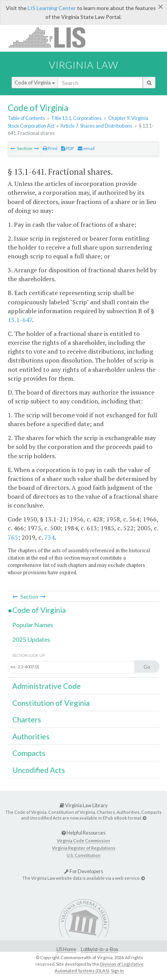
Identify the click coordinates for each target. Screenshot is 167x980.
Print (50, 148)
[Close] (161, 7)
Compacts (29, 753)
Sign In (117, 971)
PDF (68, 148)
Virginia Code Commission (83, 841)
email (86, 148)
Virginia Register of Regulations (84, 848)
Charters (27, 719)
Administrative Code (47, 686)
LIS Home (66, 949)
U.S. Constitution (83, 855)
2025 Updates (31, 639)
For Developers (84, 871)
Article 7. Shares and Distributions (96, 126)
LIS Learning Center (52, 8)
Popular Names (33, 625)
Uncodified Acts (39, 770)
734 (49, 537)
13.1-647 (20, 320)
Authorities (31, 736)
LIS (51, 37)
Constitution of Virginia (51, 703)
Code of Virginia (35, 83)
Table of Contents (26, 118)
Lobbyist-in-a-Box (99, 949)
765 (13, 537)
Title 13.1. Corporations (76, 118)
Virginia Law (83, 65)
